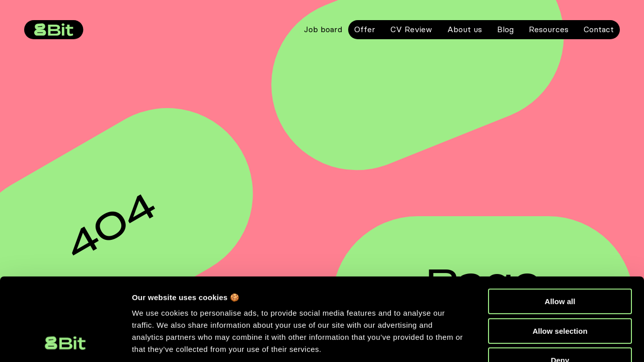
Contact (599, 29)
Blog (505, 29)
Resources (549, 29)
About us (465, 29)
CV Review (411, 29)
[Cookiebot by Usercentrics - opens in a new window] (65, 342)
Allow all (560, 224)
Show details (155, 342)
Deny (560, 283)
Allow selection (560, 254)
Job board (323, 29)
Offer (365, 29)
